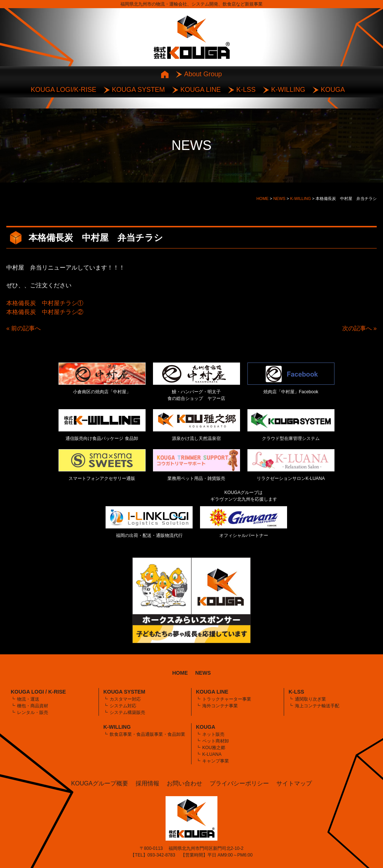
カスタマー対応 (125, 699)
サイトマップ (294, 783)
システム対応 (123, 706)
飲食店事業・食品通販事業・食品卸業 (147, 734)
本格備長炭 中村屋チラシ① (45, 303)
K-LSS (246, 90)
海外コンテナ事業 (220, 706)
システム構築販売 (127, 712)
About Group (203, 74)
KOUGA (333, 90)
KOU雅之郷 (214, 748)
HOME (180, 673)
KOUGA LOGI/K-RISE (64, 90)
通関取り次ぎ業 (310, 699)
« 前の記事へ (24, 328)
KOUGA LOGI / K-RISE (38, 692)
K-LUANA (212, 754)
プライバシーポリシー (239, 783)
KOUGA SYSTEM (138, 90)
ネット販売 (213, 734)
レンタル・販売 (33, 712)
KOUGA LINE (201, 90)
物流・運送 (28, 699)
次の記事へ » (359, 328)
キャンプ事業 (216, 761)
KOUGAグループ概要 (100, 783)
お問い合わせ (184, 783)
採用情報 (147, 783)
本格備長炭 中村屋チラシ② (45, 312)
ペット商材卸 (216, 741)
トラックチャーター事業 (227, 699)
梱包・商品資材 (33, 706)
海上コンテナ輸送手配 (317, 706)
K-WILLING (288, 90)
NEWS (203, 673)
